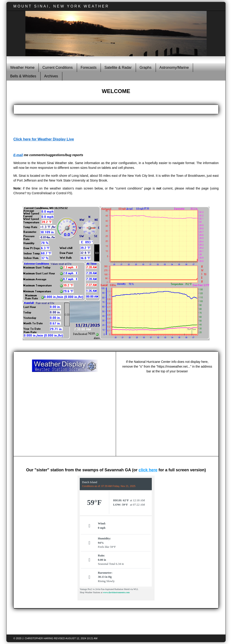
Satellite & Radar (118, 68)
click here (148, 470)
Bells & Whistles (23, 76)
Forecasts (89, 68)
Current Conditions (57, 68)
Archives (51, 76)
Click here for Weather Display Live (44, 139)
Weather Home (22, 68)
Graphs (145, 68)
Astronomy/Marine (174, 68)
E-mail (18, 155)
